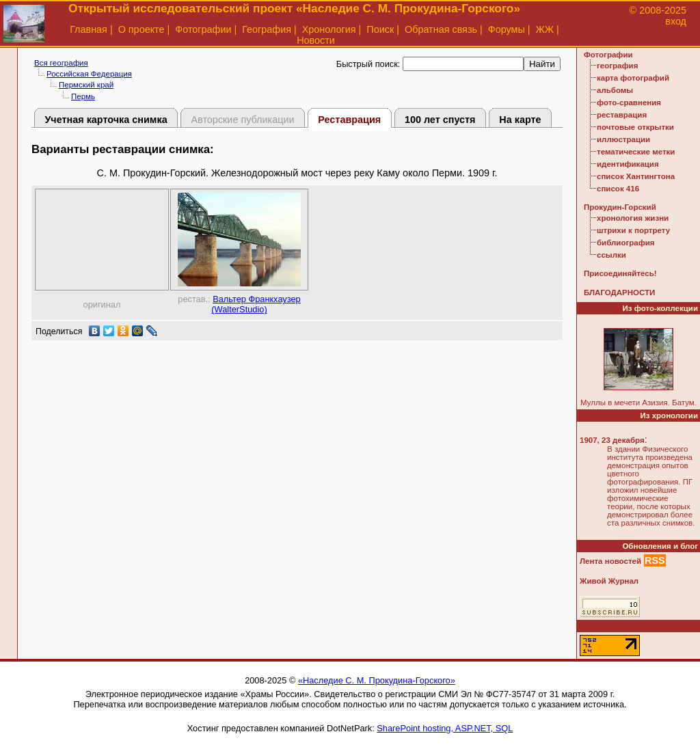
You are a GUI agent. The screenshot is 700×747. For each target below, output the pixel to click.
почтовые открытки (635, 127)
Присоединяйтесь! (620, 273)
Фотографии (203, 29)
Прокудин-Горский (620, 207)
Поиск (380, 29)
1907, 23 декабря (612, 440)
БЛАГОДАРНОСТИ (619, 293)
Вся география (61, 63)
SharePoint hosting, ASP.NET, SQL (445, 728)
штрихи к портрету (633, 230)
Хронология (329, 29)
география (617, 66)
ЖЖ (545, 29)
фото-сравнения (629, 103)
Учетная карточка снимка (106, 120)
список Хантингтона (636, 176)
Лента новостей (610, 561)
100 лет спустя (440, 120)
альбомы (615, 90)
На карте (520, 120)
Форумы (507, 29)
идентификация (628, 164)
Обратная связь (441, 29)
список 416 (618, 189)
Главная (89, 29)
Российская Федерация (89, 74)
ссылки (611, 255)
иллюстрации (623, 139)
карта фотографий (633, 78)
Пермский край (86, 85)
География (267, 29)
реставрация (622, 115)
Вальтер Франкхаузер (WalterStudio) (256, 304)
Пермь (83, 96)
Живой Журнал (609, 581)
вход (676, 21)
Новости (316, 40)
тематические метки (636, 152)
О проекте (142, 29)
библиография (626, 243)
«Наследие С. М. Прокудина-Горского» (377, 680)
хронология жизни (633, 218)
